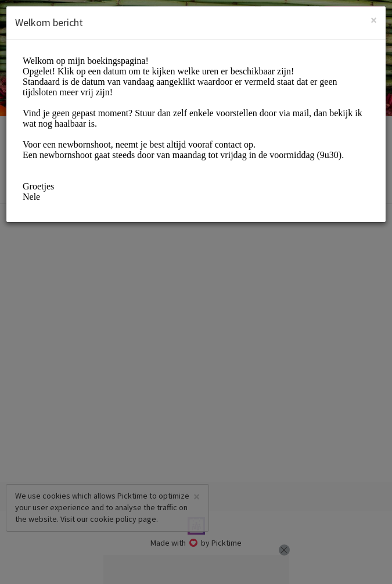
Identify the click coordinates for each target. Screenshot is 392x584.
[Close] (374, 20)
